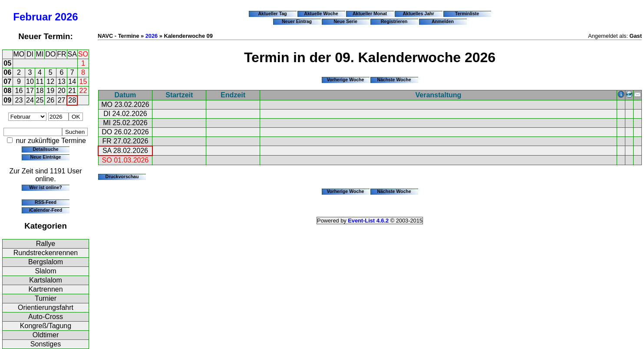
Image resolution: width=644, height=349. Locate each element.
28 (72, 100)
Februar (32, 17)
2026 (66, 17)
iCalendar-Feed (46, 210)
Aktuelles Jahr (418, 13)
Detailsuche (45, 149)
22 (83, 91)
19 (50, 91)
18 (40, 91)
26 (50, 100)
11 (40, 81)
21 (72, 91)
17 (30, 91)
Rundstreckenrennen (46, 253)
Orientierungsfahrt (46, 307)
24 (30, 100)
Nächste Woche (394, 80)
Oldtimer (46, 335)
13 (62, 81)
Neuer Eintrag (297, 21)
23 (19, 100)
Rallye (46, 244)
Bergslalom (46, 262)
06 (7, 72)
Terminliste (467, 13)
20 (62, 91)
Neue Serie (345, 21)
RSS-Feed (46, 202)
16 (19, 91)
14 (72, 81)
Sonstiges (46, 344)
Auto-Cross (46, 317)
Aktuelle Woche (321, 13)
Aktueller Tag (272, 13)
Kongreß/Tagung (46, 326)
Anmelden (443, 21)
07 (7, 81)
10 (30, 81)
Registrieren (394, 21)
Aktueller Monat (370, 13)
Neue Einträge (46, 157)
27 (62, 100)
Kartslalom (46, 280)
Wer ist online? (45, 187)
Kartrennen (45, 289)
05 (7, 63)
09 (7, 100)
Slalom (46, 271)
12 (50, 81)
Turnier (46, 298)
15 (83, 81)
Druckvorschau (122, 176)
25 (40, 100)
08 (7, 91)
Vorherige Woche (346, 80)
